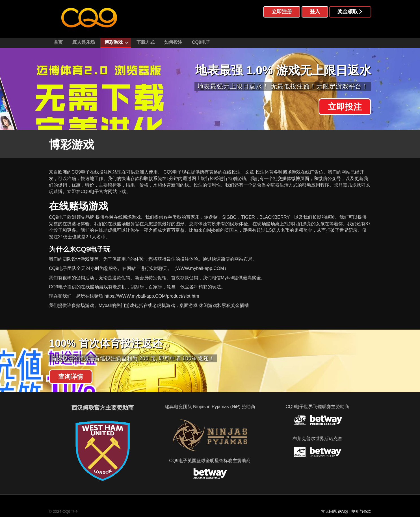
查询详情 (71, 377)
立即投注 (345, 107)
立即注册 (282, 12)
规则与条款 (361, 511)
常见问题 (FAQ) (335, 511)
